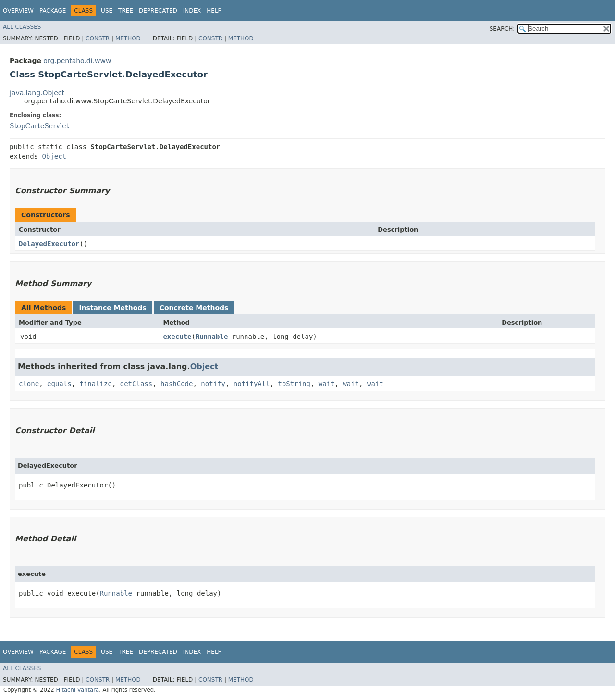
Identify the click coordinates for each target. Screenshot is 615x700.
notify (213, 384)
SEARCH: (502, 29)
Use (107, 11)
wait (327, 384)
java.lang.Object (37, 93)
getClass (136, 384)
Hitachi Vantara (77, 690)
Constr (98, 38)
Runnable (212, 337)
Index (192, 11)
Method (128, 38)
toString (294, 384)
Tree (126, 11)
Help (214, 11)
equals (59, 384)
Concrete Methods (194, 308)
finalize (95, 384)
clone (29, 384)
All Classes (22, 27)
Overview (18, 11)
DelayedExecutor (49, 244)
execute (177, 337)
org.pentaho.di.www (77, 61)
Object (54, 156)
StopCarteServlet (39, 126)
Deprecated (158, 11)
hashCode (177, 384)
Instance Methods (112, 308)
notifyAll (252, 384)
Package (53, 11)
